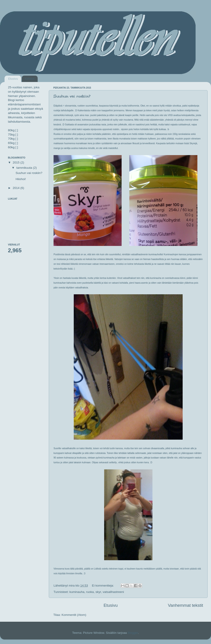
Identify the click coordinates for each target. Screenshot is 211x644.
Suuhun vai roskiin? (72, 96)
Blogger (133, 633)
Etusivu (13, 79)
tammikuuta (25, 168)
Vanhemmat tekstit (185, 605)
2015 (17, 162)
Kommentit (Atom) (74, 615)
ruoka (90, 592)
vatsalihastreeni (113, 592)
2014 (17, 188)
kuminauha (77, 592)
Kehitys (30, 79)
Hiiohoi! (21, 179)
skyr (98, 592)
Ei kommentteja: (103, 586)
